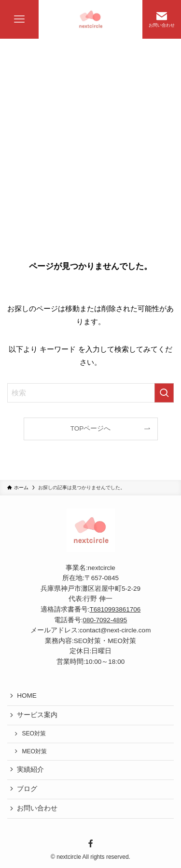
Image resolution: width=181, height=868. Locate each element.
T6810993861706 (115, 609)
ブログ (27, 789)
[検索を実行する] (164, 393)
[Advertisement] (90, 134)
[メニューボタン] (19, 19)
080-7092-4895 (105, 620)
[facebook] (90, 844)
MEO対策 (34, 751)
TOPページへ (91, 428)
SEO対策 (34, 733)
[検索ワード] (90, 393)
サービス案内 (37, 715)
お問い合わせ (37, 808)
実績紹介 (30, 770)
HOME (27, 696)
